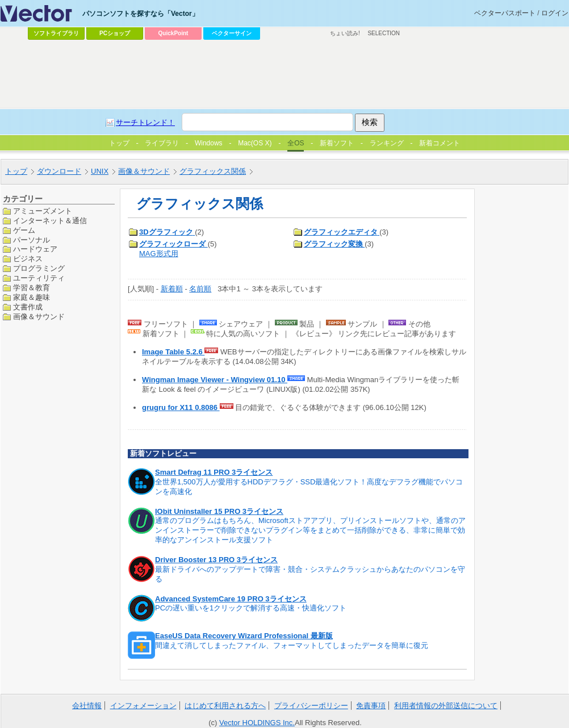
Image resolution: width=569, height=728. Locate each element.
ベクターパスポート (505, 13)
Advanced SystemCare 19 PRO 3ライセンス (231, 599)
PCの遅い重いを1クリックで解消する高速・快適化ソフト (251, 608)
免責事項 (371, 706)
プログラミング (39, 268)
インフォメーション (143, 706)
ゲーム (24, 230)
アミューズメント (43, 211)
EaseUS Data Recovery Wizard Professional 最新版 (244, 636)
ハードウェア (35, 249)
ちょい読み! (345, 33)
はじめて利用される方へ (225, 706)
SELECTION (384, 33)
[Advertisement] (231, 128)
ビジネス (28, 259)
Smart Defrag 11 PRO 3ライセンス (214, 472)
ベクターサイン (232, 33)
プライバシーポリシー (311, 706)
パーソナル (32, 240)
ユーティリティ (39, 278)
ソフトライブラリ (56, 33)
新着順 (172, 289)
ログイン (555, 13)
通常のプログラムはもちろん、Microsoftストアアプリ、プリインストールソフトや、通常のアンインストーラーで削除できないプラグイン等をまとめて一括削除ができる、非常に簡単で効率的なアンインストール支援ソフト (310, 530)
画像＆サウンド (39, 317)
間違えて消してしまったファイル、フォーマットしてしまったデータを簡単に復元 (292, 645)
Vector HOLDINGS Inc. (257, 723)
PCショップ (115, 33)
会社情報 (87, 706)
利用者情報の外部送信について (446, 706)
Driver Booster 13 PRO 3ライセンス (216, 560)
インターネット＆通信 (50, 221)
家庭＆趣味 (32, 297)
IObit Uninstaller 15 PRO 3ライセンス (219, 511)
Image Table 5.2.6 (173, 352)
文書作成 (28, 307)
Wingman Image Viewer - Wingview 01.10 (215, 380)
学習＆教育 (32, 288)
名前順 (200, 289)
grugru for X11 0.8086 (181, 407)
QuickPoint (173, 33)
